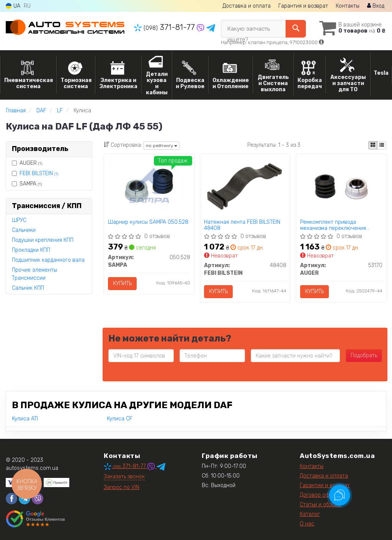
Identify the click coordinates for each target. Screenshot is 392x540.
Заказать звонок (124, 477)
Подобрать (364, 355)
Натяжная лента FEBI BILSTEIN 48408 (242, 225)
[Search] (296, 29)
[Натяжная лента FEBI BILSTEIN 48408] (245, 185)
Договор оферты (321, 495)
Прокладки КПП (31, 250)
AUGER (27, 163)
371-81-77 (165, 27)
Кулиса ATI (25, 419)
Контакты (348, 6)
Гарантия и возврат (303, 6)
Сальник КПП (28, 288)
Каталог (310, 514)
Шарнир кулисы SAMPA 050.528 (148, 222)
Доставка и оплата (247, 6)
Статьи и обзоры (320, 505)
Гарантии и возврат (325, 485)
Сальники (24, 230)
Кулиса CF (120, 419)
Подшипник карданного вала (48, 260)
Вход (376, 6)
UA (13, 6)
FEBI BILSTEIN (39, 173)
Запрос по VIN (122, 487)
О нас (307, 524)
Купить (122, 283)
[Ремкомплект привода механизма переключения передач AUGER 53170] (341, 187)
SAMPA (27, 184)
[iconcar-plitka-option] (373, 145)
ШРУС (19, 220)
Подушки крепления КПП (43, 240)
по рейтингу (162, 146)
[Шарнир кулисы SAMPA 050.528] (149, 185)
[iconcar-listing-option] (382, 145)
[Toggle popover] (340, 495)
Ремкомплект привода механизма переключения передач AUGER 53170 (333, 225)
